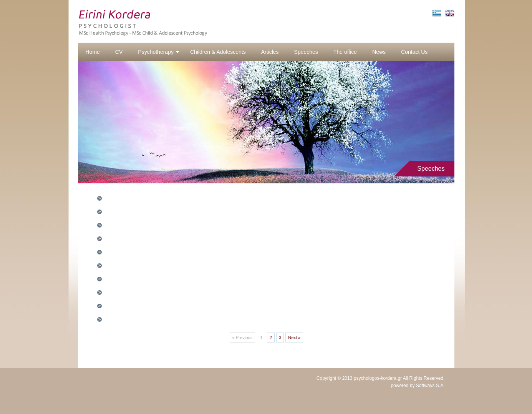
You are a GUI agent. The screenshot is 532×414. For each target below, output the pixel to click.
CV (119, 52)
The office (345, 52)
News (379, 52)
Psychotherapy (159, 52)
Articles (270, 52)
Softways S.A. (430, 386)
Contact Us (414, 52)
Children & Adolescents (218, 52)
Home (93, 52)
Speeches (306, 52)
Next (294, 338)
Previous (243, 338)
